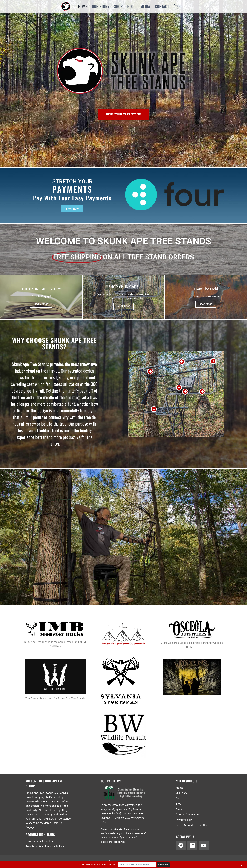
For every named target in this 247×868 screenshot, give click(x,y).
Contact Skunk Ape (187, 814)
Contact (162, 6)
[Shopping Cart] (177, 6)
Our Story (101, 6)
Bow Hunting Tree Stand (40, 841)
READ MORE (206, 304)
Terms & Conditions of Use (192, 825)
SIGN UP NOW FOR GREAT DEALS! (97, 865)
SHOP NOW (123, 306)
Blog (131, 6)
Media (145, 6)
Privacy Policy (184, 820)
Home (83, 6)
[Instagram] (192, 846)
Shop (118, 6)
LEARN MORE (41, 304)
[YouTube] (204, 846)
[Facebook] (181, 846)
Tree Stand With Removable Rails (45, 846)
